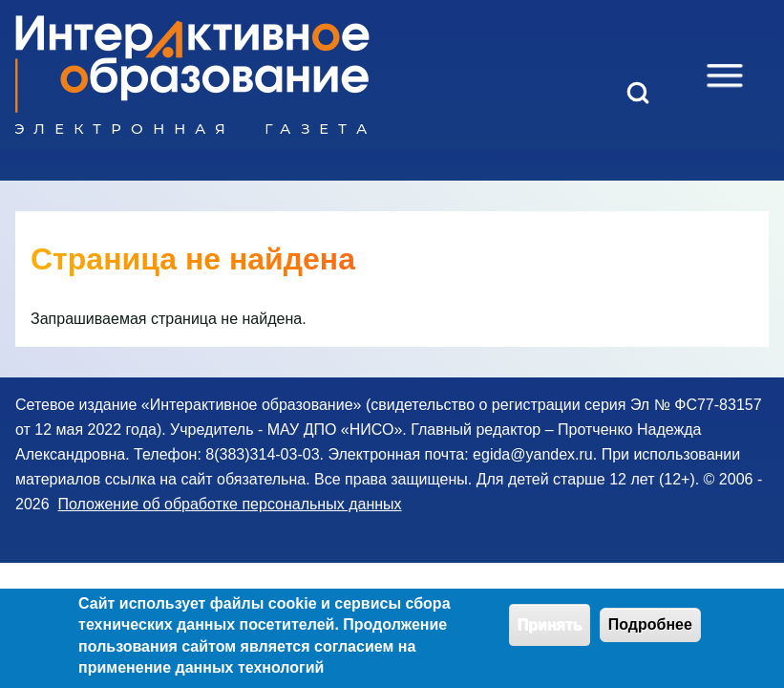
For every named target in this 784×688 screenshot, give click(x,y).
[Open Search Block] (638, 93)
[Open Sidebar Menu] (725, 75)
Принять (550, 631)
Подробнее (650, 631)
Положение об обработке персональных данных (229, 504)
